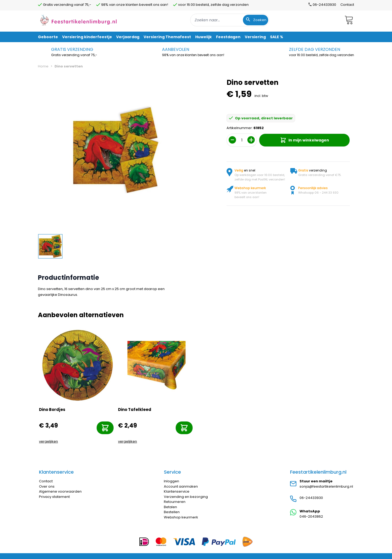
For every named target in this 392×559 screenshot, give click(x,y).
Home (43, 66)
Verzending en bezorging (186, 497)
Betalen (170, 507)
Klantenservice (177, 491)
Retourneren (175, 502)
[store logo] (79, 20)
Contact (347, 5)
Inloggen (171, 481)
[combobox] (230, 20)
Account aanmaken (181, 486)
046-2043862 (311, 516)
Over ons (47, 486)
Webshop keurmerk (181, 517)
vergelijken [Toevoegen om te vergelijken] (48, 441)
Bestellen (172, 512)
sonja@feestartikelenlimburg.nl (326, 486)
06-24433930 (311, 498)
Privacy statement (54, 497)
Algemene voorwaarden (60, 491)
